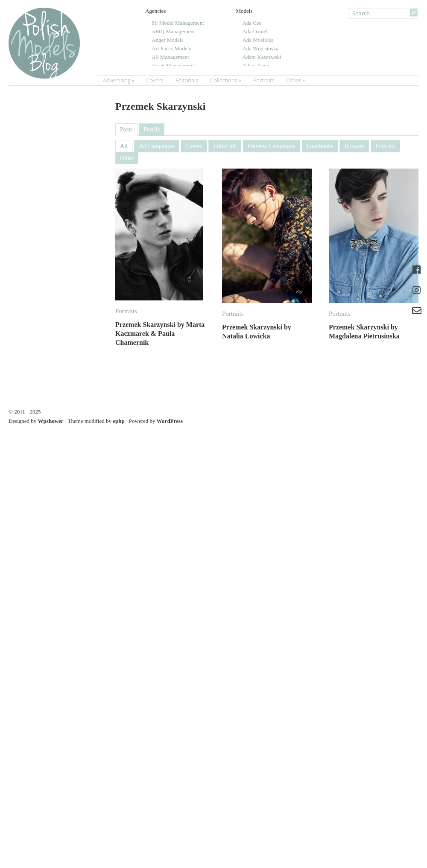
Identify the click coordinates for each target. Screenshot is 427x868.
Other (294, 80)
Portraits (264, 80)
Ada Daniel (255, 31)
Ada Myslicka (258, 40)
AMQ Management (173, 31)
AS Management (170, 57)
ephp (118, 421)
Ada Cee (252, 23)
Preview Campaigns (272, 146)
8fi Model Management (178, 23)
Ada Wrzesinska (260, 48)
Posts (126, 130)
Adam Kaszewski (262, 57)
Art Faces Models (171, 48)
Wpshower (51, 421)
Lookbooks (320, 146)
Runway (354, 146)
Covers (155, 80)
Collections (224, 80)
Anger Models (168, 40)
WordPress (170, 421)
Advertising (117, 80)
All (124, 146)
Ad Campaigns (157, 146)
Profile (152, 130)
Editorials (187, 80)
